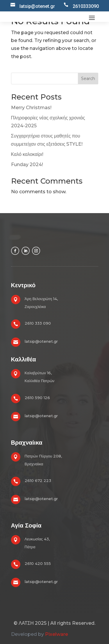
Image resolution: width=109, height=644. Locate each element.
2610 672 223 (38, 481)
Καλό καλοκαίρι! (27, 154)
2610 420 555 (38, 563)
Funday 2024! (27, 165)
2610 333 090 (38, 323)
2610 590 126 (37, 398)
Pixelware (57, 634)
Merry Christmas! (31, 108)
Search (88, 79)
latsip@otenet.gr (41, 341)
